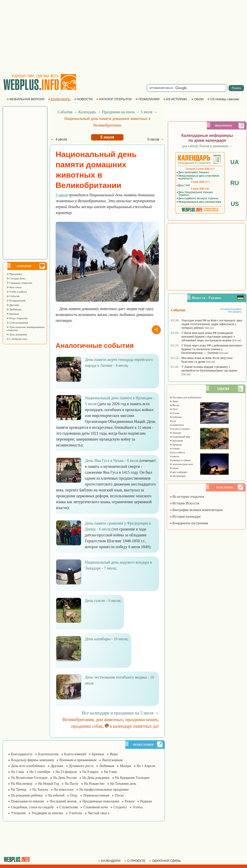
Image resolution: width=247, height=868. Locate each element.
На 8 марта (90, 772)
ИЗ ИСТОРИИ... (177, 99)
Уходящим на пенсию (47, 813)
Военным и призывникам (78, 760)
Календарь (87, 112)
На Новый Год (49, 784)
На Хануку (40, 790)
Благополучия (48, 754)
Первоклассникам (96, 795)
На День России (65, 778)
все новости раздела (231, 309)
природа (176, 444)
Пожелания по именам (28, 801)
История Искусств (185, 503)
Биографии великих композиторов (196, 510)
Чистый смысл (99, 813)
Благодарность (22, 754)
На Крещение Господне (132, 778)
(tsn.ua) (209, 328)
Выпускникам (112, 760)
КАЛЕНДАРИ (110, 861)
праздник (176, 441)
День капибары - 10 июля (106, 639)
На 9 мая (110, 772)
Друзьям (13, 305)
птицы (175, 448)
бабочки (176, 417)
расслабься (177, 452)
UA (235, 162)
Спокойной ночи (96, 807)
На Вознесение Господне (29, 778)
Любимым (14, 309)
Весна (175, 405)
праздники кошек (141, 720)
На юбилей (56, 795)
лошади (176, 433)
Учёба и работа (17, 292)
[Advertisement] (123, 37)
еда (173, 421)
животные (177, 425)
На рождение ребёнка (27, 795)
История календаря (185, 517)
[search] (187, 88)
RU (235, 183)
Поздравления (16, 300)
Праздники (14, 274)
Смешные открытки (19, 283)
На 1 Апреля (146, 766)
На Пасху (72, 784)
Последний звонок (63, 801)
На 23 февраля (66, 772)
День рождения (17, 334)
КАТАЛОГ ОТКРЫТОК (115, 99)
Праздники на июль (118, 112)
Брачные (13, 314)
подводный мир (180, 437)
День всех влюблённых (28, 766)
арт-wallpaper (179, 472)
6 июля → (156, 139)
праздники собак (87, 726)
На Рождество (94, 784)
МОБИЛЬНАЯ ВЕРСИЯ (26, 99)
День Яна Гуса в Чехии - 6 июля (112, 461)
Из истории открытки (187, 497)
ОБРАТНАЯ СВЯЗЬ (166, 861)
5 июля (147, 112)
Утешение (18, 813)
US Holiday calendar (224, 99)
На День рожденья (96, 778)
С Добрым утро (17, 339)
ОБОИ (198, 99)
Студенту (120, 807)
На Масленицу (22, 784)
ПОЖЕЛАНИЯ (148, 99)
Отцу (74, 795)
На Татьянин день (123, 784)
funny (174, 468)
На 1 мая (17, 772)
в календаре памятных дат (132, 726)
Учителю (76, 813)
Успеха (138, 807)
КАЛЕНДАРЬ (60, 99)
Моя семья (14, 287)
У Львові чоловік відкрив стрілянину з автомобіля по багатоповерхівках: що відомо (209, 369)
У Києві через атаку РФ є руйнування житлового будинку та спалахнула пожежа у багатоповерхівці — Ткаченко (212, 349)
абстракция (178, 476)
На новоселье (64, 790)
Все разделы (235, 312)
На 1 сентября (40, 772)
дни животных (110, 720)
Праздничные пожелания (101, 801)
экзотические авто (181, 464)
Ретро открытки (17, 318)
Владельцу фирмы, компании (32, 760)
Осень (175, 413)
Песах (119, 795)
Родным (146, 801)
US (235, 204)
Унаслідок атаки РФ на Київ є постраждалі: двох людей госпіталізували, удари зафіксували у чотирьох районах (212, 324)
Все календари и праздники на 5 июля (118, 713)
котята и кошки (180, 429)
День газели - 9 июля (102, 601)
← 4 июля (59, 139)
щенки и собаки (180, 460)
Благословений (75, 754)
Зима (174, 401)
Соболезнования (17, 323)
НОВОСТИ (84, 99)
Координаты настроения (189, 523)
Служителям (69, 807)
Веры (114, 754)
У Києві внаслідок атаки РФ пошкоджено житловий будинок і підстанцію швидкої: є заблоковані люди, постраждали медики (208, 337)
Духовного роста (81, 766)
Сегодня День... (17, 278)
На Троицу (19, 790)
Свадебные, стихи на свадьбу (32, 807)
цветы (175, 456)
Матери (125, 766)
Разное (130, 801)
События (13, 296)
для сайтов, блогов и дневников (207, 146)
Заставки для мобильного (186, 397)
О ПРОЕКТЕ (135, 861)
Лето (174, 409)
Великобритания (78, 720)
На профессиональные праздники (104, 790)
